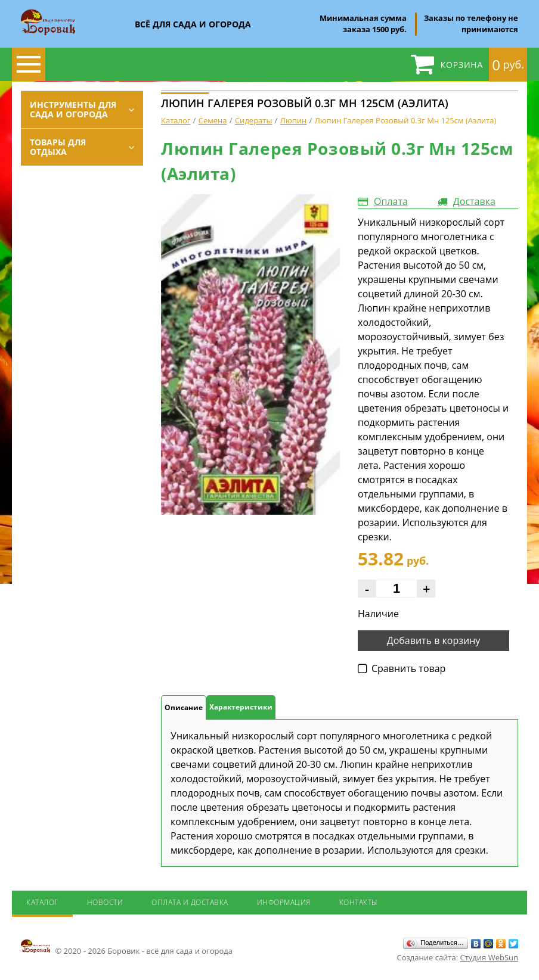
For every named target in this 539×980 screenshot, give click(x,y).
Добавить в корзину (434, 640)
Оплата (391, 201)
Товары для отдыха (58, 147)
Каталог (42, 902)
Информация (284, 902)
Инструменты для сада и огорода (73, 109)
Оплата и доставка (190, 902)
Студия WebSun (489, 957)
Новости (105, 902)
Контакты (359, 902)
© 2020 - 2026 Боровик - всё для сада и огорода (127, 947)
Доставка (474, 201)
